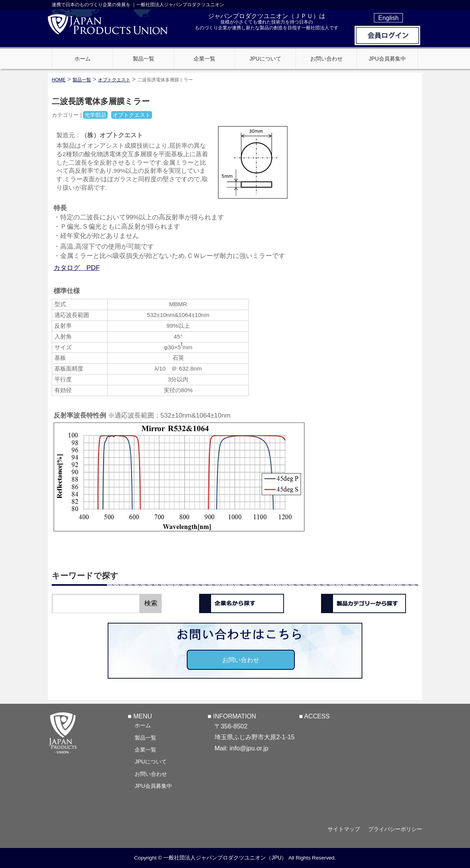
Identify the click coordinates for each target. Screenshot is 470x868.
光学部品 (95, 115)
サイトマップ (344, 829)
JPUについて (151, 762)
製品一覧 (145, 738)
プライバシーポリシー (395, 829)
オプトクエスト (114, 80)
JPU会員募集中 (153, 786)
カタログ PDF (77, 268)
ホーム (143, 725)
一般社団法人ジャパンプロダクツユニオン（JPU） (225, 858)
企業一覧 (145, 750)
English (388, 18)
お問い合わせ (241, 660)
